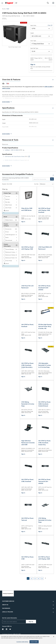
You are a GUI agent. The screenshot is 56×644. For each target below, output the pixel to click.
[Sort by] (47, 184)
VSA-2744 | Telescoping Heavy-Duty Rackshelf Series (45, 372)
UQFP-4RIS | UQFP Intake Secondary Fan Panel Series (28, 372)
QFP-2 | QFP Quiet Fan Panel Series (28, 333)
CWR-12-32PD (48, 87)
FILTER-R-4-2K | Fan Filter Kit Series (28, 217)
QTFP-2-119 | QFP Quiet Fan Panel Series (45, 488)
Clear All (50, 25)
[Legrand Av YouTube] (10, 629)
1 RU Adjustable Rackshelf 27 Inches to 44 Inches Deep (45, 365)
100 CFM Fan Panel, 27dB (28, 558)
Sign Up (31, 622)
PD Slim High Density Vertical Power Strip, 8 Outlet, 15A (45, 326)
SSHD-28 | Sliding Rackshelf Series (45, 527)
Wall (8, 9)
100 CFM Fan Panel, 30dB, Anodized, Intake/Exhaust (45, 404)
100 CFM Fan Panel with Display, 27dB (27, 248)
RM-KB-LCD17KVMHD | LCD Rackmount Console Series (28, 449)
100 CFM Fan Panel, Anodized (28, 325)
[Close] (54, 637)
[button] (2, 3)
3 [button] (35, 578)
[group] (10, 196)
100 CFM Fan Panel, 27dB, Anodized (28, 480)
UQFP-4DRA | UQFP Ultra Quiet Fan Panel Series (44, 217)
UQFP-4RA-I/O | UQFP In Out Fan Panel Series (44, 410)
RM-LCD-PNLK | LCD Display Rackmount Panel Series (28, 294)
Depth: (32, 33)
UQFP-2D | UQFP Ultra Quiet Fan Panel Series (45, 565)
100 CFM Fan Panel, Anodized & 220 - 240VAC (45, 288)
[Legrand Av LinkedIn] (7, 629)
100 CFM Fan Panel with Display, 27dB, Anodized (44, 210)
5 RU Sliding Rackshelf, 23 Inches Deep (28, 404)
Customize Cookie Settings (22, 642)
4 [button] (39, 578)
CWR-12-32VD (6, 88)
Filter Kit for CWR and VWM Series (27, 209)
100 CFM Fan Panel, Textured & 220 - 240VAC (45, 481)
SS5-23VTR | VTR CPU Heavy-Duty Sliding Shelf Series (27, 410)
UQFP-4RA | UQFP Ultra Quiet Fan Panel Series (27, 488)
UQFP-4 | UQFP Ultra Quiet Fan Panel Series (28, 565)
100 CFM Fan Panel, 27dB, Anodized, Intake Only (45, 443)
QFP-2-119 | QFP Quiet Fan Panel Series (45, 294)
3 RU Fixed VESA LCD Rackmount (45, 248)
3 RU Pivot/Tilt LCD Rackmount (27, 287)
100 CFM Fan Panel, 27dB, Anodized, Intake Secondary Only (28, 366)
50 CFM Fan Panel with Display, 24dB (44, 558)
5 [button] (42, 578)
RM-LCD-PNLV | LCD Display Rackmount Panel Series (45, 255)
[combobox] (41, 28)
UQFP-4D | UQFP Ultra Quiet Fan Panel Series (28, 255)
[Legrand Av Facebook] (3, 629)
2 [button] (32, 578)
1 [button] (28, 578)
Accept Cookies (34, 642)
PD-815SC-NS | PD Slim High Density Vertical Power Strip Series (45, 333)
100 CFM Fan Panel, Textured (28, 519)
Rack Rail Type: (34, 48)
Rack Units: (33, 25)
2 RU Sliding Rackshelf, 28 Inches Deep (45, 520)
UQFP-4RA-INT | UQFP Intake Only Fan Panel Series (45, 449)
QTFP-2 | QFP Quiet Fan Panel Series (27, 527)
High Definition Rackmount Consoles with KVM (28, 443)
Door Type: (33, 41)
